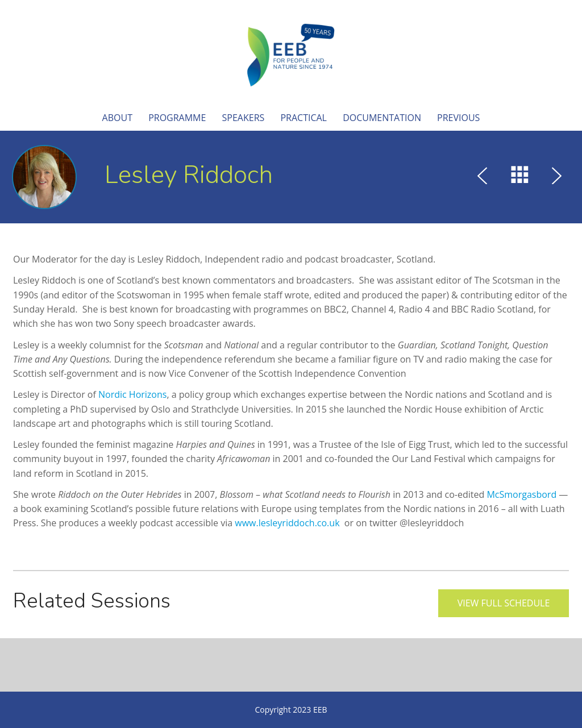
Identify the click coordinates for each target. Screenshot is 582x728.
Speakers (244, 118)
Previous (458, 118)
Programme (177, 118)
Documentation (382, 118)
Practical (304, 118)
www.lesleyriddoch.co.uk (287, 523)
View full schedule (504, 603)
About (117, 118)
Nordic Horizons (132, 394)
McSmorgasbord (521, 494)
